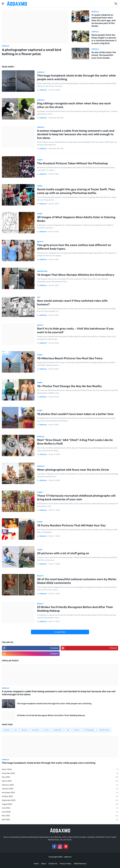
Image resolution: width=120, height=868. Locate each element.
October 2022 (60, 797)
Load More (61, 632)
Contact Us (53, 864)
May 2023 (60, 777)
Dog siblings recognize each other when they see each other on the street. (74, 105)
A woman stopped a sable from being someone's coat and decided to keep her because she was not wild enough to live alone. (76, 134)
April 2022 (60, 820)
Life (68, 730)
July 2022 (60, 808)
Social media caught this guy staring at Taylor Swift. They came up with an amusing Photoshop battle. (76, 191)
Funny (46, 730)
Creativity (36, 730)
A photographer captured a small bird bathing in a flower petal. (32, 52)
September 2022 (60, 800)
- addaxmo (67, 857)
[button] (3, 4)
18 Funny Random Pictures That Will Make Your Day (71, 525)
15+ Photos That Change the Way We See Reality (69, 386)
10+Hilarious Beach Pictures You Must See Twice (70, 358)
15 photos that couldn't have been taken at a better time (75, 414)
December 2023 (60, 773)
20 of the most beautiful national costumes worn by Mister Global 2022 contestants (77, 581)
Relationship (104, 730)
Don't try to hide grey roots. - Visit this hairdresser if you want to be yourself (75, 330)
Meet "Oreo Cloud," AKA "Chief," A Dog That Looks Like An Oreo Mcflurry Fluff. (75, 442)
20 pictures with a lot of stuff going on (63, 553)
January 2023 (60, 789)
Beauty (24, 730)
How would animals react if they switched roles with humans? (72, 303)
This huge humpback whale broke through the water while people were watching (76, 77)
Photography (89, 730)
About (44, 864)
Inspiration (58, 730)
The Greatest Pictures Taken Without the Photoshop (72, 163)
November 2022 (60, 793)
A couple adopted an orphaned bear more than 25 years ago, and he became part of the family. (104, 20)
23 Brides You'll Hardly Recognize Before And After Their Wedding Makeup (75, 609)
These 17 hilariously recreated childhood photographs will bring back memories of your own (76, 498)
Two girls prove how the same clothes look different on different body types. (74, 247)
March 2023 (60, 781)
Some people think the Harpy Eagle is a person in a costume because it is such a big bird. (104, 39)
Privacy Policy (66, 864)
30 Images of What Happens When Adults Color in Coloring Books (76, 219)
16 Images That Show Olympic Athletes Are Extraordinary (76, 275)
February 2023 (60, 785)
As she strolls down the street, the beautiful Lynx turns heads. (104, 55)
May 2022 (60, 816)
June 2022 (60, 812)
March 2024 (60, 770)
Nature (77, 730)
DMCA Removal (80, 864)
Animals (7, 730)
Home (36, 864)
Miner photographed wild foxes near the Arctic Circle (73, 470)
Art (16, 730)
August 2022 (60, 804)
